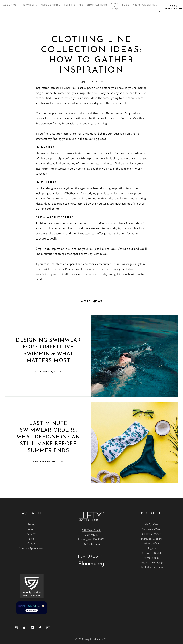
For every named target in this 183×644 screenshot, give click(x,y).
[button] (11, 5)
